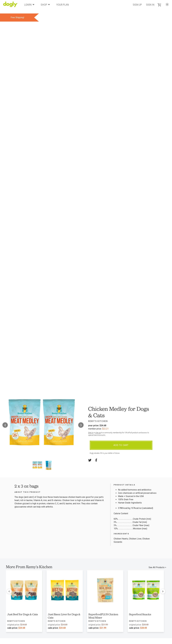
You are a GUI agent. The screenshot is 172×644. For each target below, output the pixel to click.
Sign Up (137, 5)
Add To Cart (121, 445)
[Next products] (163, 591)
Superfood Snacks (140, 614)
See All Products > (157, 567)
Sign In (150, 5)
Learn (29, 5)
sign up (98, 433)
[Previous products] (9, 591)
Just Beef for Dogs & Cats (23, 614)
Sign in (91, 433)
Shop (45, 5)
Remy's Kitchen (98, 421)
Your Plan (63, 5)
